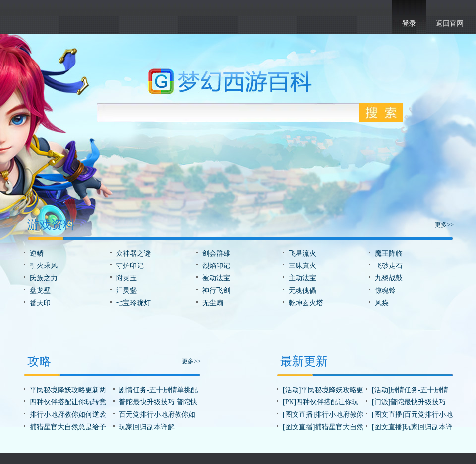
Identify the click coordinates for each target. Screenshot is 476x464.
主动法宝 (302, 278)
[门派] (381, 402)
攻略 (39, 361)
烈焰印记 (216, 266)
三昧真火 (302, 266)
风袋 (382, 303)
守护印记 (130, 266)
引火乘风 (44, 266)
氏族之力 (44, 278)
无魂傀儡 (302, 291)
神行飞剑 (216, 291)
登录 (409, 24)
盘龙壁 (40, 291)
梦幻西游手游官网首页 (40, 15)
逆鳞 (37, 253)
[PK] (289, 402)
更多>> (444, 225)
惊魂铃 (385, 291)
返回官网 (450, 24)
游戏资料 (51, 225)
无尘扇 (213, 303)
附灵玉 (126, 278)
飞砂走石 (389, 266)
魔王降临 (389, 253)
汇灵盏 (126, 291)
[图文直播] (299, 415)
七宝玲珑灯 (133, 303)
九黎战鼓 (389, 278)
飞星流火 (302, 253)
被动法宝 (216, 278)
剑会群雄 (216, 253)
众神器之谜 (133, 253)
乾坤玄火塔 (306, 303)
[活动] (292, 390)
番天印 (40, 303)
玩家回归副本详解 (147, 427)
